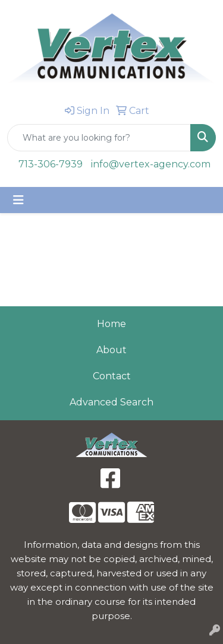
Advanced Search (111, 402)
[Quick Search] (99, 138)
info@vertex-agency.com (151, 164)
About (111, 350)
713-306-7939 (51, 164)
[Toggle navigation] (18, 200)
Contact (112, 376)
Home (111, 324)
